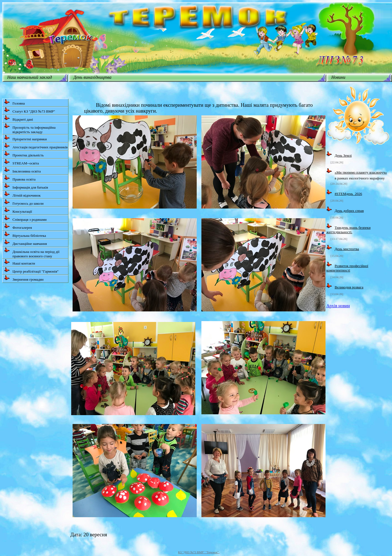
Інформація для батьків (26, 186)
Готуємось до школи (24, 202)
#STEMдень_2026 (348, 194)
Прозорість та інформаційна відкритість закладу (30, 129)
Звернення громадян (24, 278)
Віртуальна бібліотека (25, 234)
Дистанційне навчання (25, 243)
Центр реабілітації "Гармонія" (31, 270)
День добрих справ (349, 211)
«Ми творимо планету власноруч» (361, 172)
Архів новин (338, 306)
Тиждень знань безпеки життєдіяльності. (349, 230)
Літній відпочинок (22, 194)
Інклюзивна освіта (22, 170)
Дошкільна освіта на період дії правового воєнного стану (32, 253)
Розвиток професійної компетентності (347, 268)
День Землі (343, 155)
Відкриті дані (19, 118)
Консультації (18, 210)
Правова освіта (20, 178)
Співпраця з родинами (25, 218)
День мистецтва (347, 249)
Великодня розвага (349, 287)
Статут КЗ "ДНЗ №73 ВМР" (30, 110)
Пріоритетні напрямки (25, 138)
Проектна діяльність (24, 154)
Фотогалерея (18, 226)
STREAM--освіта (21, 162)
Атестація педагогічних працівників (36, 146)
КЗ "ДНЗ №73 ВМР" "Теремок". (199, 552)
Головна (15, 102)
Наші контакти (20, 262)
